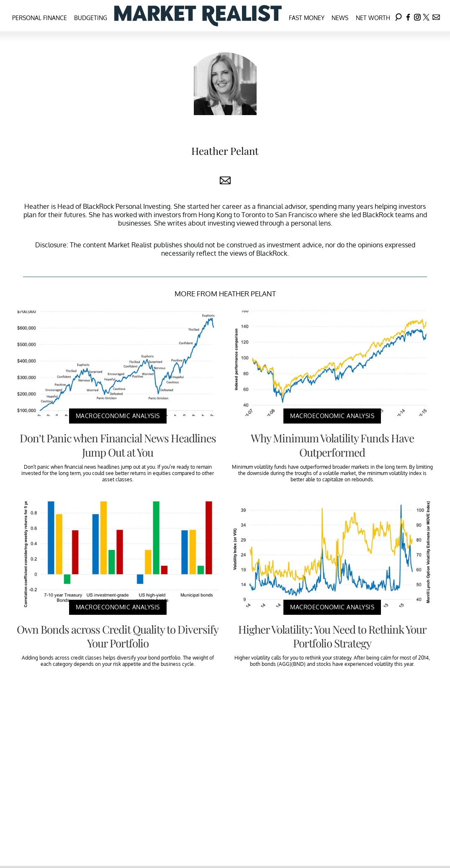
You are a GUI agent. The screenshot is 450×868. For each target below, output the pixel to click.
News (340, 18)
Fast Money (307, 18)
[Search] (399, 16)
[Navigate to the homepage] (198, 16)
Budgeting (91, 18)
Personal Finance (40, 18)
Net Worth (373, 18)
